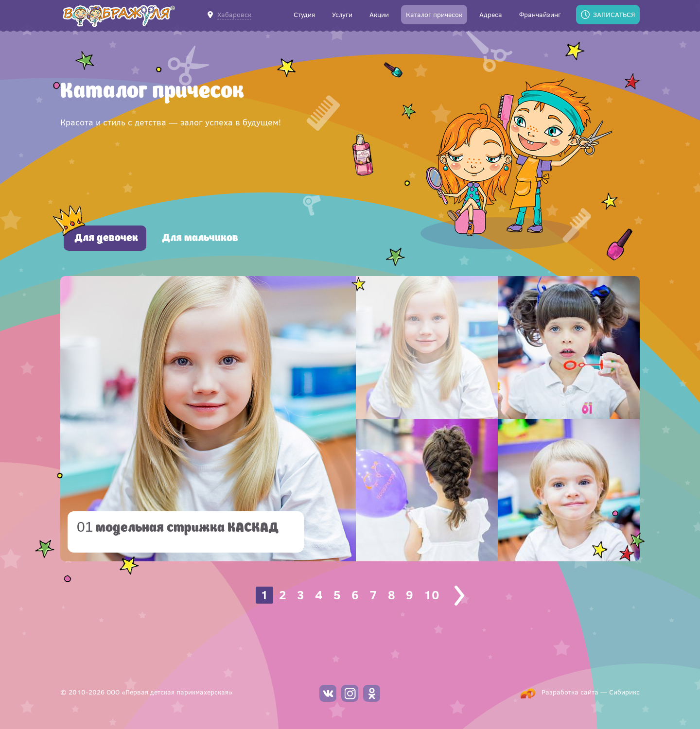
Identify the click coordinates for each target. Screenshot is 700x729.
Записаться (614, 14)
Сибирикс (624, 692)
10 (432, 595)
